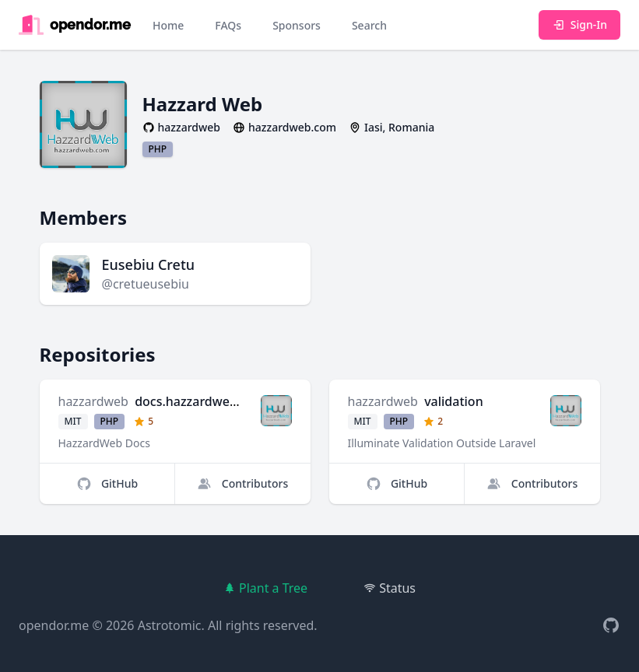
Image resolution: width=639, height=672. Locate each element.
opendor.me (54, 625)
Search (369, 25)
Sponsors (297, 25)
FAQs (228, 25)
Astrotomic (170, 625)
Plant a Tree (265, 588)
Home (168, 25)
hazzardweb (93, 401)
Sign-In (579, 24)
